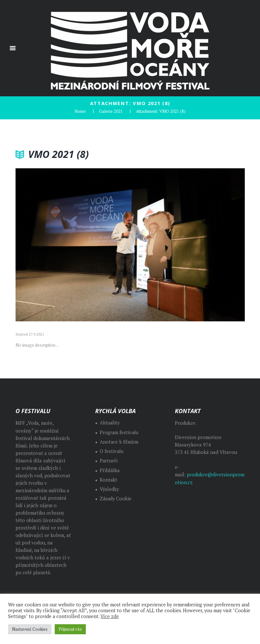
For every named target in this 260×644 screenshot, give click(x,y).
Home (80, 111)
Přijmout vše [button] (70, 629)
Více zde (110, 616)
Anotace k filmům (119, 441)
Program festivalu (119, 432)
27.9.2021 (36, 334)
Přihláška (110, 470)
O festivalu (112, 451)
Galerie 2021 (111, 111)
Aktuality (110, 422)
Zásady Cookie (116, 498)
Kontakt (109, 479)
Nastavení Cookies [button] (30, 629)
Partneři (109, 460)
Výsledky (110, 489)
